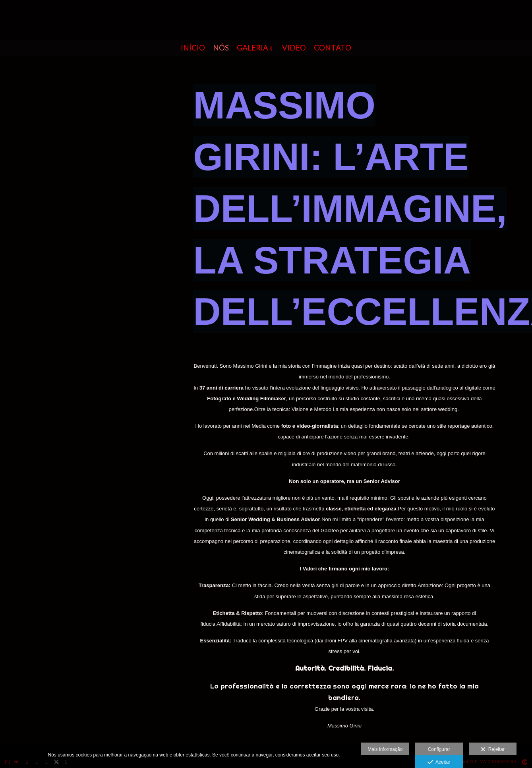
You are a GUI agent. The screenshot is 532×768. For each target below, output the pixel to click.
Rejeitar (493, 750)
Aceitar (439, 762)
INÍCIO (193, 48)
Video (294, 48)
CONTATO (333, 48)
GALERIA (252, 48)
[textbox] (344, 546)
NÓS (221, 48)
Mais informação (385, 749)
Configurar (439, 749)
